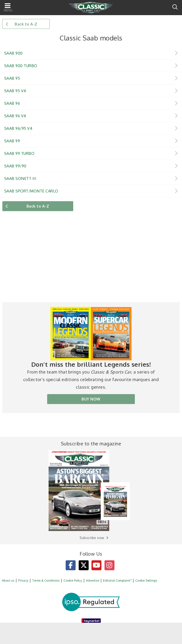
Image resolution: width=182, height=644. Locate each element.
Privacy (23, 581)
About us (8, 581)
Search (175, 7)
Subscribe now (92, 538)
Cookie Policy (73, 581)
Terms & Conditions (46, 581)
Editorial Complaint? (117, 581)
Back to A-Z (26, 24)
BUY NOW (91, 399)
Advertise (93, 581)
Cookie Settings (146, 581)
